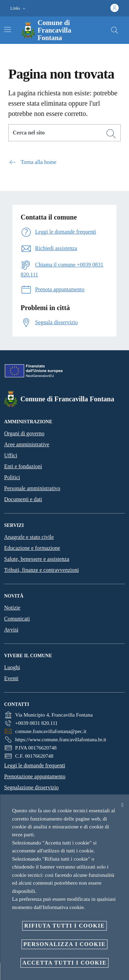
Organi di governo (24, 433)
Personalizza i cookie (64, 944)
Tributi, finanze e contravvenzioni (41, 570)
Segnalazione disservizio (31, 787)
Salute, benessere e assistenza (37, 559)
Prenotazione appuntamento (35, 776)
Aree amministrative (27, 444)
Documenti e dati (23, 499)
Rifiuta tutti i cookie (64, 926)
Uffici (11, 455)
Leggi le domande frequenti (35, 765)
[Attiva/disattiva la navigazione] (8, 29)
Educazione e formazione (32, 548)
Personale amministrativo (32, 488)
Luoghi (12, 667)
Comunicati (17, 619)
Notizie (12, 608)
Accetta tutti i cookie (64, 963)
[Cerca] (115, 30)
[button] (19, 8)
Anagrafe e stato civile (29, 537)
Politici (12, 477)
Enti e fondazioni (23, 466)
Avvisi (11, 630)
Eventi (11, 678)
